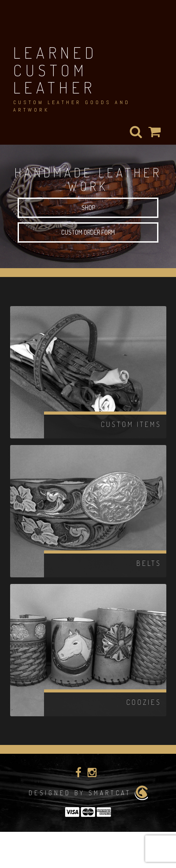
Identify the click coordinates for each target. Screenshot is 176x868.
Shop (88, 208)
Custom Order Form (88, 232)
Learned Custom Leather (55, 70)
